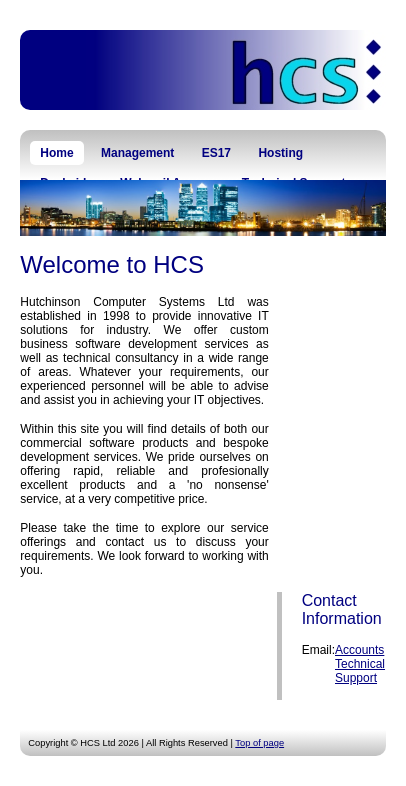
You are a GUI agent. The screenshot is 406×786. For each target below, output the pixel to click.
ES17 (216, 153)
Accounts (359, 650)
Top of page (259, 743)
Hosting (280, 153)
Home (56, 153)
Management (137, 153)
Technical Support (360, 671)
